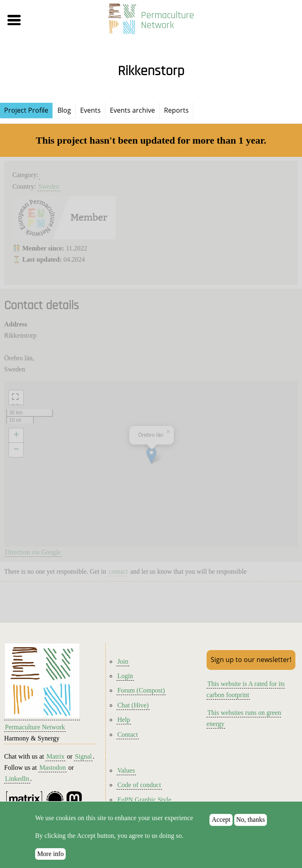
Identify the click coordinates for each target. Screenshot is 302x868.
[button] (50, 20)
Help (124, 720)
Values (126, 770)
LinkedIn (17, 779)
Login (125, 676)
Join (123, 661)
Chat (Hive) (133, 705)
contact (118, 571)
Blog (64, 110)
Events (90, 110)
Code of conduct (139, 785)
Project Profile (26, 110)
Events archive (132, 110)
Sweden (49, 186)
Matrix (55, 756)
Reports (176, 110)
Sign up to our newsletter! (251, 660)
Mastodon (52, 767)
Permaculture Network (168, 20)
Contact (128, 734)
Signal (83, 756)
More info (50, 854)
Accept (221, 820)
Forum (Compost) (141, 690)
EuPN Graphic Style (144, 800)
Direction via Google (33, 552)
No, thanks (251, 820)
